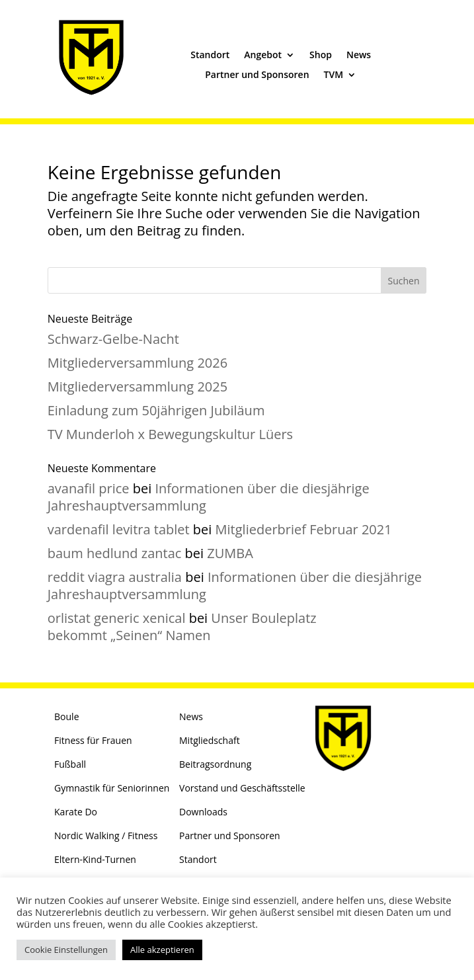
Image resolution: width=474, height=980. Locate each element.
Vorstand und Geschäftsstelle (242, 788)
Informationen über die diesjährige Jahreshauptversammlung (209, 497)
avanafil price (89, 488)
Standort (210, 56)
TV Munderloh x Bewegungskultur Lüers (170, 434)
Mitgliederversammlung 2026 (138, 363)
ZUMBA (230, 553)
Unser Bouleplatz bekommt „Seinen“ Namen (182, 627)
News (359, 56)
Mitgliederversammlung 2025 (138, 387)
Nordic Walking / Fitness (106, 836)
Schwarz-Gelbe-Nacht (113, 339)
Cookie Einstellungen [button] (66, 950)
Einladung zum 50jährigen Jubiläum (156, 410)
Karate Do (76, 812)
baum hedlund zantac (115, 553)
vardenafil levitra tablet (119, 529)
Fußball (70, 764)
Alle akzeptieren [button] (162, 950)
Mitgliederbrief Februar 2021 (304, 529)
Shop (321, 56)
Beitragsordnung (215, 764)
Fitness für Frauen (93, 740)
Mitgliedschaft (210, 740)
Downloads (203, 812)
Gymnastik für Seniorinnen (112, 788)
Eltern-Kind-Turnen (95, 859)
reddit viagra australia (115, 577)
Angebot (263, 56)
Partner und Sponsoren (257, 75)
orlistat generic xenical (117, 618)
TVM (334, 75)
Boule (66, 716)
